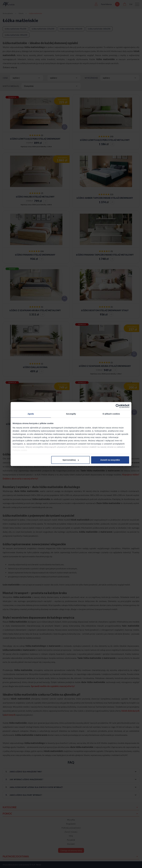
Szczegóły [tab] (71, 414)
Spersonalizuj (71, 460)
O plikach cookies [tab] (111, 414)
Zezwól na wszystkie (110, 460)
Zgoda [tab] (31, 414)
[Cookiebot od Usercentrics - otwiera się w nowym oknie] (118, 406)
